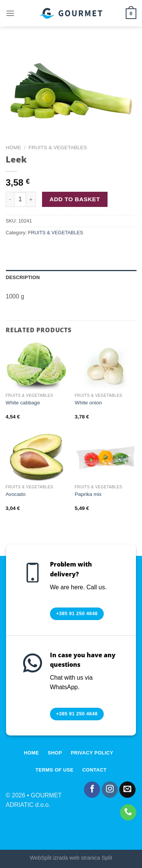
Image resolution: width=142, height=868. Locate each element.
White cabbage (23, 403)
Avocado (16, 494)
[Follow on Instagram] (110, 790)
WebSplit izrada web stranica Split (71, 858)
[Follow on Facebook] (92, 790)
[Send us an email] (127, 790)
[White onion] (105, 366)
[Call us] (128, 812)
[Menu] (10, 13)
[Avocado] (37, 457)
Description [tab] (23, 277)
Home (13, 148)
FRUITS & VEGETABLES (58, 148)
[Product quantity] (20, 199)
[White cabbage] (37, 366)
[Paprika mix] (105, 457)
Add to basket (75, 199)
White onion (88, 403)
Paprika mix (88, 494)
